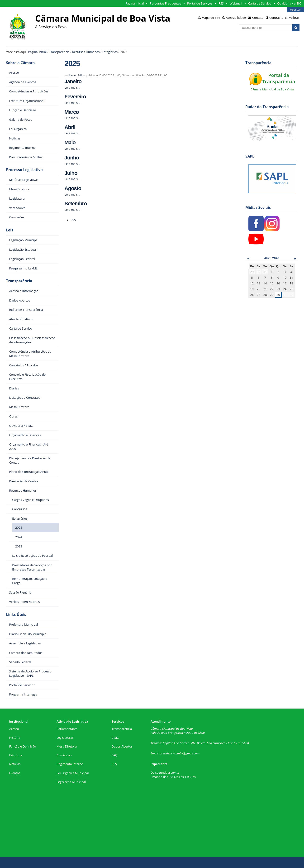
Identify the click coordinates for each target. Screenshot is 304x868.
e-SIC (115, 738)
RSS (221, 3)
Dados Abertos (122, 746)
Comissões (64, 755)
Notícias (15, 764)
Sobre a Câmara (21, 63)
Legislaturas (65, 738)
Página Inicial (135, 3)
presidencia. (168, 753)
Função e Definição (22, 746)
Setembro (76, 204)
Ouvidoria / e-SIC (289, 3)
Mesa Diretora (67, 746)
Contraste (276, 18)
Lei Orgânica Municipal (73, 773)
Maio (70, 142)
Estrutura (16, 755)
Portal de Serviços (200, 3)
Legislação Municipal (71, 782)
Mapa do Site (211, 18)
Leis (10, 230)
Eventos (15, 773)
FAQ (115, 755)
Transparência (59, 52)
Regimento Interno (70, 764)
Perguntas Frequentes (165, 3)
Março (71, 112)
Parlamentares (67, 729)
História (15, 738)
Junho (72, 158)
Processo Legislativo (24, 170)
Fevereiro (75, 97)
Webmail (236, 3)
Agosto (73, 188)
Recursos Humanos (86, 52)
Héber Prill (76, 75)
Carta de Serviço (260, 3)
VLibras (294, 18)
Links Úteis (16, 615)
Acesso (14, 729)
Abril (70, 127)
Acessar (295, 10)
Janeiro (73, 81)
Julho (71, 173)
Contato (258, 18)
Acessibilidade (236, 18)
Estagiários (110, 52)
